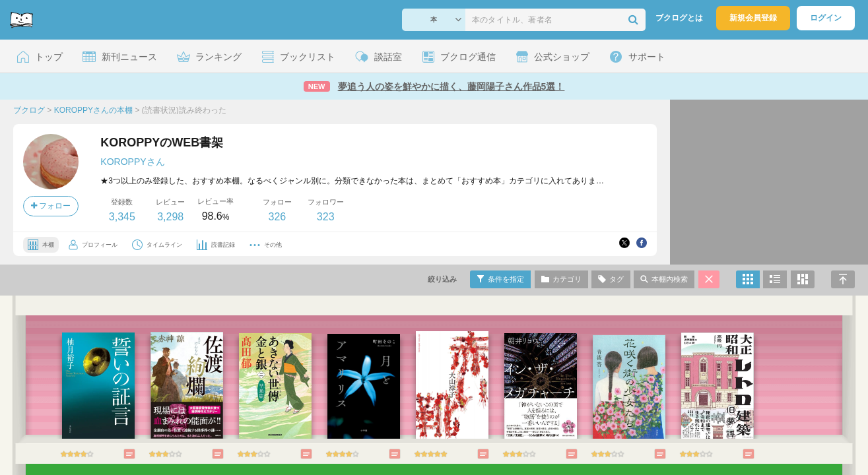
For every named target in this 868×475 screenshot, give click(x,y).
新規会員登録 (753, 18)
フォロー (51, 206)
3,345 (122, 217)
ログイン (826, 18)
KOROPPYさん (132, 162)
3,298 (170, 217)
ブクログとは (679, 18)
